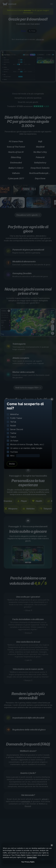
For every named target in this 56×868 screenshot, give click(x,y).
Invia (12, 464)
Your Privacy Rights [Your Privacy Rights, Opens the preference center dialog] (28, 862)
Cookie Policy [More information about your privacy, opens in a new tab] (32, 857)
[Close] (52, 845)
